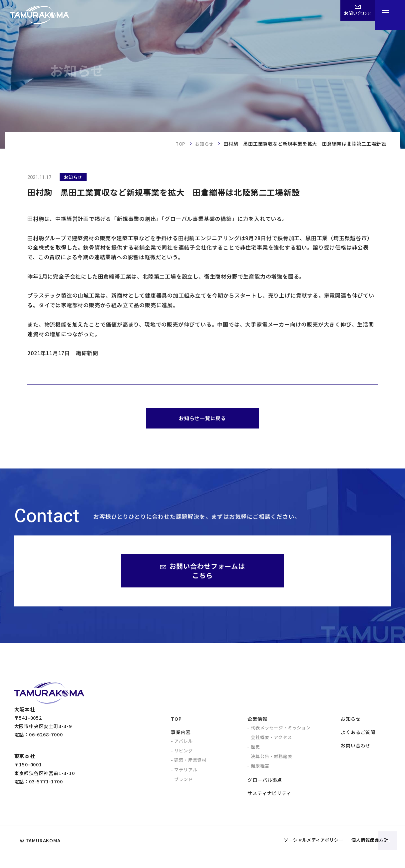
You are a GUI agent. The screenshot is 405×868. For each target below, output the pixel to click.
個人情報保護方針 (365, 853)
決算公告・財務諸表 (271, 759)
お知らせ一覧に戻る (202, 419)
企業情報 (257, 721)
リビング (183, 753)
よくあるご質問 (358, 735)
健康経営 (260, 768)
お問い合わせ (356, 748)
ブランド (183, 782)
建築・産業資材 (190, 763)
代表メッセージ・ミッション (281, 730)
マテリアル (186, 772)
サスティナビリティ (269, 796)
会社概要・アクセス (271, 740)
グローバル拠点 (265, 782)
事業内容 (181, 735)
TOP (178, 144)
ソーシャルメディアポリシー (299, 853)
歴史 (255, 749)
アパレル (183, 744)
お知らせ (204, 144)
